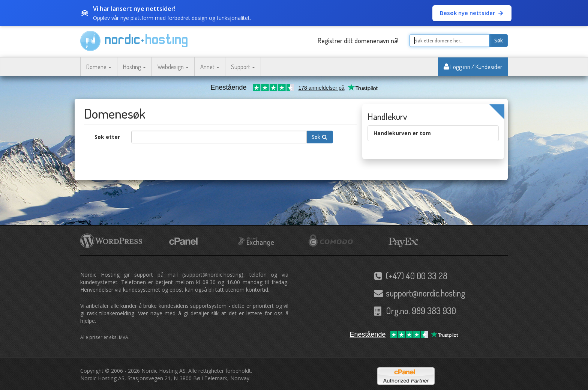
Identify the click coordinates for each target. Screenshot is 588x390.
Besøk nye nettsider (472, 13)
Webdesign (173, 67)
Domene (99, 67)
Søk (499, 41)
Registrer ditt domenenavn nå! (358, 41)
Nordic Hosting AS (163, 371)
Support (243, 67)
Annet (210, 67)
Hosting (134, 67)
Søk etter (107, 137)
